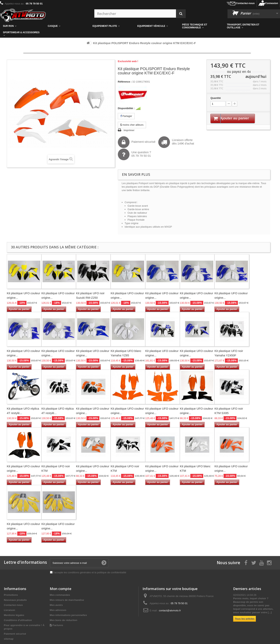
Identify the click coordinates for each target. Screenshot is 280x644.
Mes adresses (58, 610)
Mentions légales (14, 615)
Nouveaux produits (15, 600)
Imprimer (129, 130)
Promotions (11, 595)
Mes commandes (60, 595)
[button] (202, 26)
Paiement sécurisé (137, 142)
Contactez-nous (245, 3)
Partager (126, 116)
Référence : (125, 82)
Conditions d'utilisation (18, 620)
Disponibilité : (126, 108)
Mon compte (61, 589)
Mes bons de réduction (64, 620)
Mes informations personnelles (68, 615)
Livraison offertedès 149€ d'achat (176, 142)
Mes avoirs (56, 605)
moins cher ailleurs (132, 125)
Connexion (272, 3)
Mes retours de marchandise (67, 600)
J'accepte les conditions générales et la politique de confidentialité (89, 572)
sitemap (9, 639)
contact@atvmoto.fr (170, 610)
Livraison (10, 610)
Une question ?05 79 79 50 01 (134, 154)
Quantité (216, 98)
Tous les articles (245, 619)
